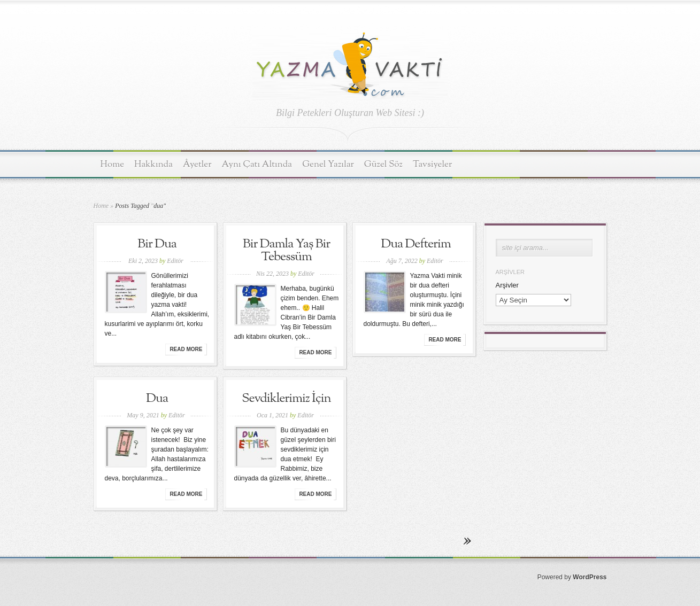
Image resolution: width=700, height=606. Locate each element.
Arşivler (507, 285)
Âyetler (197, 164)
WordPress (590, 577)
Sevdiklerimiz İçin (286, 399)
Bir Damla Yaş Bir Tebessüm (287, 251)
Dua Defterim (416, 244)
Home (113, 164)
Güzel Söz (383, 164)
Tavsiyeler (432, 164)
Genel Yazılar (328, 164)
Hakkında (153, 164)
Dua (157, 399)
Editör (175, 261)
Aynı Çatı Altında (257, 164)
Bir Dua (157, 244)
